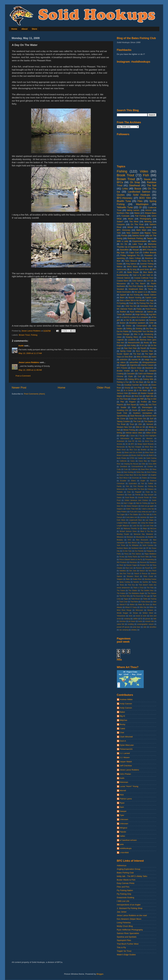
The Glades (133, 590)
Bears (122, 298)
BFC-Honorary (125, 198)
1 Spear (132, 436)
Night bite (150, 396)
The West (134, 222)
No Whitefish (134, 545)
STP (155, 568)
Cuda (119, 469)
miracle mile (150, 621)
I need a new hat (147, 509)
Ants (140, 441)
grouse (148, 619)
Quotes (121, 195)
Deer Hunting (128, 472)
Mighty (120, 396)
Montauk (130, 537)
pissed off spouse (123, 627)
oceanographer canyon (145, 624)
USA (140, 424)
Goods (145, 385)
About (24, 29)
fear (150, 430)
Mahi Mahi (141, 230)
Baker (122, 712)
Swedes (136, 582)
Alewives (149, 438)
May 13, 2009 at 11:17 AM (30, 353)
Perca (126, 554)
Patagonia (150, 551)
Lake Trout (138, 244)
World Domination (124, 292)
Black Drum (121, 450)
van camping (124, 630)
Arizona (120, 444)
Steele (147, 179)
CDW (151, 323)
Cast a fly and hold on (143, 275)
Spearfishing (122, 416)
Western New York (124, 427)
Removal (143, 562)
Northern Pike (123, 213)
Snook (135, 410)
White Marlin (148, 267)
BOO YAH (145, 198)
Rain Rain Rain (131, 348)
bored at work (141, 616)
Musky (146, 343)
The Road (121, 424)
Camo (133, 461)
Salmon (150, 312)
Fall (142, 483)
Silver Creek (148, 576)
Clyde (131, 376)
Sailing (142, 405)
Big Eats (121, 253)
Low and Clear (148, 526)
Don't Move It (124, 478)
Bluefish (144, 450)
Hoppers (120, 509)
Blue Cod (133, 450)
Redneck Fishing (135, 238)
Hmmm (149, 210)
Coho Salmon (137, 281)
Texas (122, 585)
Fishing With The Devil (136, 489)
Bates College (135, 258)
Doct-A (123, 741)
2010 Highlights (151, 436)
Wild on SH (140, 427)
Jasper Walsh (126, 762)
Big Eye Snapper (135, 447)
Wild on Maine (142, 357)
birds (131, 616)
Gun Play (138, 388)
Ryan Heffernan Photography (130, 930)
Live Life (150, 281)
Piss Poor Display (136, 286)
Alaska (154, 292)
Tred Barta (134, 602)
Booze (138, 189)
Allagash (123, 365)
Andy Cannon (126, 704)
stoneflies (153, 627)
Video (144, 171)
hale (155, 619)
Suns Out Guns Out (138, 419)
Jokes (119, 337)
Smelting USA (123, 410)
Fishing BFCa (134, 379)
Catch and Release (146, 374)
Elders (133, 481)
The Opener (152, 593)
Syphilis (145, 582)
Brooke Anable (123, 371)
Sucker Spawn (123, 354)
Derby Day (140, 472)
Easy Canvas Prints (126, 883)
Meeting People (123, 534)
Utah (155, 602)
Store (34, 29)
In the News (142, 390)
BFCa (120, 182)
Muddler (151, 537)
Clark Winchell (126, 737)
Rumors (139, 568)
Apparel (123, 295)
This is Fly (121, 947)
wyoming (121, 258)
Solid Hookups (141, 195)
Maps (145, 528)
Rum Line (129, 568)
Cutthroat (134, 469)
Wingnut (124, 828)
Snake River (137, 579)
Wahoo (120, 267)
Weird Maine (132, 267)
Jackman (143, 517)
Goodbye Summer (132, 385)
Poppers (132, 402)
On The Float (137, 224)
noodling (131, 624)
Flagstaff (138, 492)
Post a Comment (23, 376)
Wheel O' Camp (131, 607)
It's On (124, 244)
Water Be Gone (144, 604)
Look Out (136, 526)
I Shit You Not (131, 306)
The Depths (149, 421)
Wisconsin (139, 610)
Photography (146, 219)
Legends (120, 340)
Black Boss (149, 447)
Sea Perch (152, 571)
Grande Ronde (143, 497)
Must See (138, 396)
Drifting (129, 329)
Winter (130, 227)
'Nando (123, 832)
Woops (135, 613)
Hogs (147, 388)
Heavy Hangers (132, 506)
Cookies (150, 466)
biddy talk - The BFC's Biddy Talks (132, 876)
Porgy (154, 557)
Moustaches (140, 537)
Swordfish (124, 250)
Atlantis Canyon (147, 365)
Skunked (120, 289)
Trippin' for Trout (124, 951)
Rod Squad (131, 405)
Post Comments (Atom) (34, 394)
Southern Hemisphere (143, 413)
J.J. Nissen (125, 757)
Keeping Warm (132, 337)
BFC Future (148, 250)
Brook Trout (126, 175)
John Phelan (125, 774)
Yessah (136, 250)
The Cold (137, 421)
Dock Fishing (152, 472)
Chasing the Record (131, 464)
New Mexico (132, 543)
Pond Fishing (151, 309)
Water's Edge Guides (126, 955)
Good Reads (130, 497)
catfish (135, 619)
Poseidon (148, 255)
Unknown (124, 819)
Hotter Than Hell (132, 509)
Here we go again (147, 506)
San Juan (133, 571)
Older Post (103, 388)
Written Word (148, 613)
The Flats (150, 588)
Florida (124, 236)
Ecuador (123, 481)
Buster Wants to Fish (126, 880)
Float (131, 303)
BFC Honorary (124, 230)
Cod (139, 376)
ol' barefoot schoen (128, 840)
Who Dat (143, 607)
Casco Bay (143, 461)
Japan (152, 517)
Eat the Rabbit (123, 331)
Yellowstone (121, 616)
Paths (119, 554)
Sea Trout (152, 405)
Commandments (137, 466)
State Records (136, 416)
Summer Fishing (147, 264)
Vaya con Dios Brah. (125, 357)
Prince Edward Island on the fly (131, 559)
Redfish (123, 312)
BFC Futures (122, 368)
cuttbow (141, 430)
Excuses (149, 376)
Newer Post (19, 388)
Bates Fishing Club (125, 873)
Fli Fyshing (121, 303)
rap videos (121, 362)
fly (142, 619)
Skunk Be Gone (149, 247)
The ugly (147, 596)
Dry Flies (150, 329)
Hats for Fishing (142, 503)
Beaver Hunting (135, 298)
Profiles (144, 402)
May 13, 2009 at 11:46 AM (30, 370)
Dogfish (154, 475)
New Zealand (133, 233)
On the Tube (127, 551)
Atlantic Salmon (150, 295)
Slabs (128, 579)
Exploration (133, 483)
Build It (151, 455)
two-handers (140, 320)
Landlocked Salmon (139, 192)
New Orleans (145, 543)
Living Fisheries (124, 923)
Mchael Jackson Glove (128, 531)
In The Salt (145, 514)
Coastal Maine (123, 281)
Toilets (145, 599)
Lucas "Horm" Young (129, 786)
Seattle (123, 407)
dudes (154, 357)
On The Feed (122, 399)
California (123, 461)
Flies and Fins (123, 887)
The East (137, 354)
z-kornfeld (124, 853)
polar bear (137, 627)
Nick (122, 795)
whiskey (134, 630)
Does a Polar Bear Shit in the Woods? (134, 475)
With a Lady (123, 241)
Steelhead (135, 185)
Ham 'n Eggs (128, 503)
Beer (119, 261)
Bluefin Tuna (124, 201)
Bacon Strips (136, 368)
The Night (149, 354)
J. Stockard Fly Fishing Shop (130, 908)
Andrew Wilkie (126, 699)
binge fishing (140, 314)
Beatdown (149, 258)
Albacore (138, 438)
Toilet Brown (135, 599)
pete (122, 844)
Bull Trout (139, 371)
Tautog (154, 582)
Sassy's (142, 571)
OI (140, 207)
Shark (134, 407)
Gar (149, 382)
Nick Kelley (131, 345)
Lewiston (134, 523)
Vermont (150, 424)
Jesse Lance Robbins (29, 362)
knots (140, 621)
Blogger (100, 974)
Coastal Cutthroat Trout (144, 278)
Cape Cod (134, 253)
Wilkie (152, 607)
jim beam (132, 621)
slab (145, 627)
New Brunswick (142, 540)
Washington (142, 204)
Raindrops (133, 562)
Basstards (149, 368)
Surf (152, 419)
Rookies (153, 348)
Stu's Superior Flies (144, 351)
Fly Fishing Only (124, 894)
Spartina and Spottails (127, 937)
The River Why (125, 596)
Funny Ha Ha (147, 261)
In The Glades (133, 514)
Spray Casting (125, 582)
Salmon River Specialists (128, 933)
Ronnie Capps (132, 565)
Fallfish (151, 483)
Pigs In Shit (152, 399)
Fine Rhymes (139, 486)
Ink (152, 390)
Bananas (153, 320)
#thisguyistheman (149, 362)
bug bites (153, 314)
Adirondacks (125, 438)
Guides (120, 264)
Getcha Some (138, 236)
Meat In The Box (147, 531)
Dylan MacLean (127, 745)
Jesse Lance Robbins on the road (132, 915)
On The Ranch (138, 284)
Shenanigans (147, 407)
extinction (124, 360)
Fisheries (121, 379)
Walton (132, 604)
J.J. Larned (125, 753)
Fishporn (151, 489)
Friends (138, 495)
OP (147, 548)
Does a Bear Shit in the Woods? (133, 300)
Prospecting (149, 559)
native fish (121, 624)
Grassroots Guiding (126, 898)
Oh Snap (135, 182)
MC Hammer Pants (125, 309)
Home (14, 29)
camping (127, 619)
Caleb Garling (151, 458)
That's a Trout (138, 588)
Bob (152, 450)
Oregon (134, 399)
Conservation (142, 326)
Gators (119, 497)
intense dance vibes (134, 433)
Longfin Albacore (123, 526)
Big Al (122, 716)
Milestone (120, 537)
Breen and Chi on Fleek (133, 452)
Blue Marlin (148, 272)
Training (153, 599)
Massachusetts (134, 343)
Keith (21, 346)
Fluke (148, 492)
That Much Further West (128, 944)
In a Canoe (128, 390)
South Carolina (147, 410)
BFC (133, 444)
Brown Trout (24, 335)
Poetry (139, 309)
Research (153, 562)
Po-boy (122, 557)
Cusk (126, 469)
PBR (142, 399)
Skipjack (120, 579)
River (121, 565)
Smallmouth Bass (136, 289)
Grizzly (127, 388)
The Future (121, 590)
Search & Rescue (141, 573)
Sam (122, 807)
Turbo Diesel (145, 602)
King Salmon (131, 264)
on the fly (128, 320)
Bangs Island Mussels (146, 444)
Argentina (134, 365)
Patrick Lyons (126, 799)
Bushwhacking (123, 275)
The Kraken (121, 593)
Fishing (34, 335)
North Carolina (148, 545)
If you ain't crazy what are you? (141, 512)
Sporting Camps (151, 579)
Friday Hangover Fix (130, 255)
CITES (132, 458)
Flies (140, 201)
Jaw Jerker (122, 912)
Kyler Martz (121, 520)
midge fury (149, 360)
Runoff (147, 568)
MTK (119, 528)
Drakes (144, 478)
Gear (119, 306)
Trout (132, 424)
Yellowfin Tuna (125, 207)
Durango (153, 478)
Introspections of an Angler (129, 905)
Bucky (123, 724)
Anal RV (131, 441)
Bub (145, 455)
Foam (130, 495)
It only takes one (131, 517)
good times (145, 269)
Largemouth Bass (135, 520)
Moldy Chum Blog (125, 926)
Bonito (119, 452)
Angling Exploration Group (129, 869)
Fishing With (148, 379)
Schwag (150, 286)
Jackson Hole (122, 393)
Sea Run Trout (125, 573)
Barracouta (121, 447)
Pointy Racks (133, 557)
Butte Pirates (122, 458)
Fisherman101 (126, 749)
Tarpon (150, 238)
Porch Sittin (145, 557)
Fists (129, 492)
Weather (128, 314)
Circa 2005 (152, 464)
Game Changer (123, 334)
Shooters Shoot (133, 576)
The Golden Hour (147, 590)
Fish (146, 175)
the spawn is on (141, 292)
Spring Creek (126, 351)
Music (131, 219)
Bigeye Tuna (150, 233)
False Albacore (131, 261)
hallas (122, 836)
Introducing (149, 334)
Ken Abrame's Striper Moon (129, 919)
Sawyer (123, 811)
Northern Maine (123, 548)
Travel (150, 289)
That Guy (131, 585)
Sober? (120, 222)
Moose (128, 396)
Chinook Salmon (124, 278)
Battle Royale (133, 272)
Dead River (145, 469)
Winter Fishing (129, 430)
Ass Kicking (135, 295)
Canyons (121, 224)
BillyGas (124, 720)
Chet (122, 733)
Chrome (120, 376)
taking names (145, 227)
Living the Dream (147, 523)
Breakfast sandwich (137, 323)
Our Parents (139, 551)
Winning (148, 222)
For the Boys (138, 382)
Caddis (140, 458)
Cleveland (123, 466)
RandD (143, 348)
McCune (153, 528)
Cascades (131, 374)
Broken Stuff (136, 455)
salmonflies (134, 362)
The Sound (137, 596)
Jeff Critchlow (126, 766)
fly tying (133, 269)
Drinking (139, 329)
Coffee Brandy (150, 253)
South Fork (122, 413)
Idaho (154, 241)
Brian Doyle (149, 452)
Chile (143, 464)
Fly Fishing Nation (125, 890)
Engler (143, 481)
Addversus (122, 865)
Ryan (122, 803)
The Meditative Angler (136, 593)
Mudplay (120, 540)
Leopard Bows (122, 523)
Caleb (122, 729)
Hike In (137, 334)
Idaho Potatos (122, 512)
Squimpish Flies (124, 940)
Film (127, 486)
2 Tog (140, 436)
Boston (123, 323)
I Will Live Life (123, 901)
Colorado (125, 216)
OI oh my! (143, 345)
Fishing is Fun (123, 382)
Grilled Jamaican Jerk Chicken (136, 500)
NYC (129, 540)
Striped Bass (151, 213)
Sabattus (123, 571)
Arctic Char (149, 441)
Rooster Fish (145, 565)
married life (136, 360)
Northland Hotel (137, 548)
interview (122, 621)
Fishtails (120, 492)
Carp (119, 326)
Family (119, 486)
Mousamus (121, 284)
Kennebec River (147, 306)
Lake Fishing (148, 337)
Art (127, 444)
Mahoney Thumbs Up (132, 528)
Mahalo (134, 393)
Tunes (119, 314)
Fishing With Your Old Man (143, 331)
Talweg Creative (123, 421)
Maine (137, 213)
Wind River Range (124, 610)
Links (125, 189)
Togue (126, 599)
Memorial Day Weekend (143, 534)
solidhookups (126, 848)
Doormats (135, 478)
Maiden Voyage (147, 393)
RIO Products (122, 562)
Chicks (128, 326)
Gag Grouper (149, 495)
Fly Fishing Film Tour (145, 303)
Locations (132, 340)
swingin (123, 436)
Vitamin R (123, 604)
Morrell (123, 791)
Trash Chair (123, 602)
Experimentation (140, 241)
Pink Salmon (136, 554)
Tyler (122, 815)
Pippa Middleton (150, 554)
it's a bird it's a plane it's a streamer (134, 317)
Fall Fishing (141, 216)
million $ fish (151, 433)
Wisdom (150, 610)
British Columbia (123, 455)
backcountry (122, 269)
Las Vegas (150, 520)
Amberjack (121, 441)
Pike (122, 402)
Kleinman (124, 782)
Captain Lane (151, 298)
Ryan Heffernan (136, 312)
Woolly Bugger (123, 613)
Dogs (151, 300)
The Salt (151, 185)
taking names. (133, 210)
